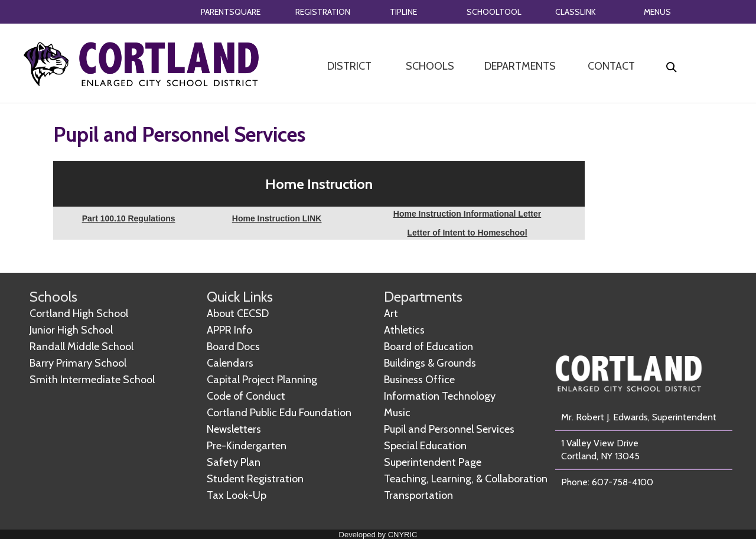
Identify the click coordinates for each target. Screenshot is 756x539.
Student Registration (255, 479)
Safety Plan (234, 462)
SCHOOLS (430, 66)
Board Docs (233, 347)
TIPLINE (403, 12)
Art (391, 313)
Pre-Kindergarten (247, 446)
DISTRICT (349, 66)
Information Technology (440, 396)
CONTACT (611, 66)
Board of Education (428, 347)
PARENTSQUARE (231, 12)
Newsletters (234, 429)
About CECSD (238, 313)
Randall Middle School (82, 347)
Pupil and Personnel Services (449, 429)
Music (397, 413)
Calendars (230, 363)
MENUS (657, 12)
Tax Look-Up (237, 495)
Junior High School (71, 330)
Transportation (418, 495)
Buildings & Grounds (430, 363)
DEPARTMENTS (520, 66)
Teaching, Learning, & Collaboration (466, 479)
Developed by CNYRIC (378, 535)
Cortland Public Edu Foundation (279, 413)
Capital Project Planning (262, 380)
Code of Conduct (246, 396)
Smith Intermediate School (92, 380)
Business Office (419, 380)
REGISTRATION (323, 12)
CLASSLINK (576, 12)
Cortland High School (79, 313)
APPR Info (229, 330)
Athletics (404, 330)
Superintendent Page (433, 462)
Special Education (425, 446)
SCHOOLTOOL (494, 12)
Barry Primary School (78, 363)
